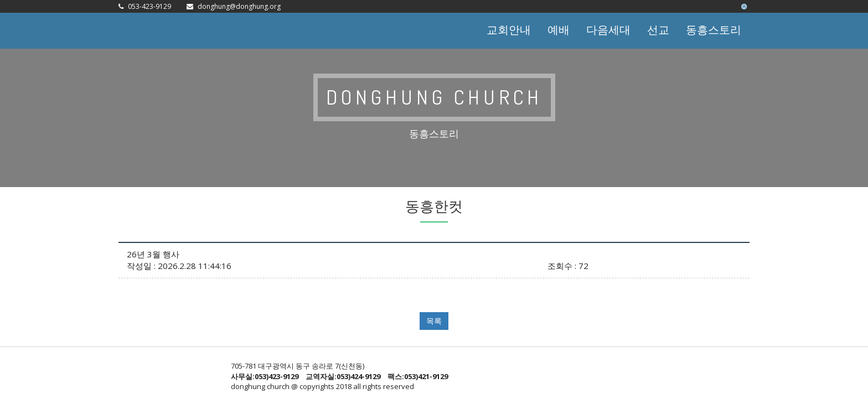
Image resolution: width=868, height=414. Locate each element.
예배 (559, 29)
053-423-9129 (149, 6)
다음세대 (608, 29)
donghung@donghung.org (239, 6)
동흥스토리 (714, 29)
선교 (658, 29)
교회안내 (509, 29)
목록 (434, 321)
